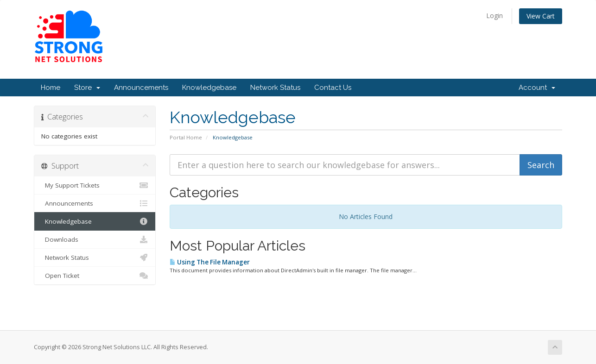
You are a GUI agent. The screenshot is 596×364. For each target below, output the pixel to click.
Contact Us (333, 88)
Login (495, 16)
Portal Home (186, 137)
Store (87, 88)
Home (51, 88)
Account (537, 88)
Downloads (95, 239)
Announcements (141, 88)
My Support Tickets (95, 185)
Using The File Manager (210, 262)
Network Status (275, 88)
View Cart (541, 16)
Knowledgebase (209, 88)
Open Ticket (95, 276)
